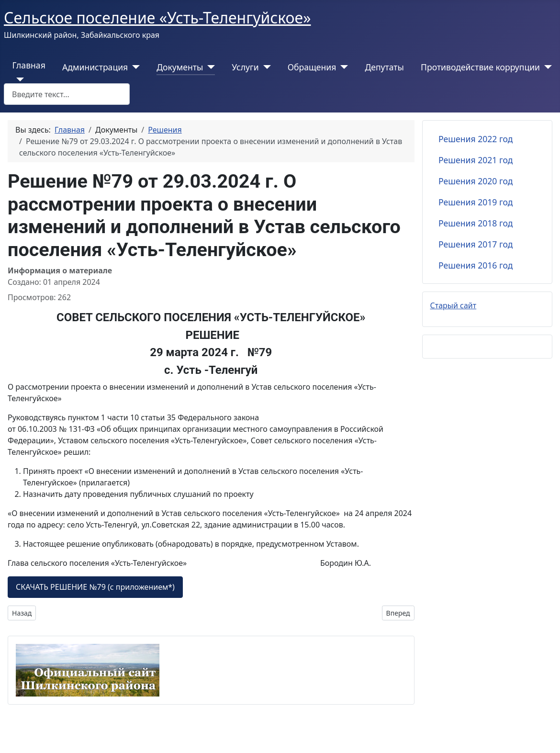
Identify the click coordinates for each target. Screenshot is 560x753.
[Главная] (18, 79)
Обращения (312, 67)
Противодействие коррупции (480, 67)
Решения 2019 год (476, 202)
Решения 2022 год (476, 139)
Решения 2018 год (476, 223)
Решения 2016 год (476, 265)
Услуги (245, 67)
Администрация (95, 67)
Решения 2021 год (476, 160)
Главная (29, 65)
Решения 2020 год (476, 181)
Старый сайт (454, 305)
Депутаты (384, 67)
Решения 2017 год (476, 244)
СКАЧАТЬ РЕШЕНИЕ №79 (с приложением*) (95, 587)
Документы (180, 67)
